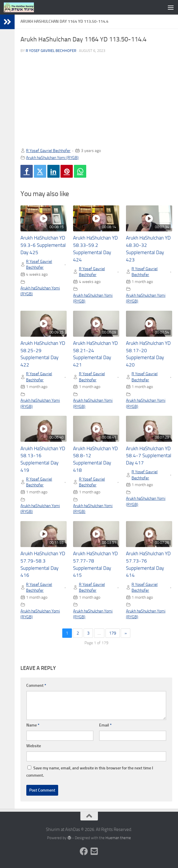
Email (105, 725)
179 (113, 633)
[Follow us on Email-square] (94, 851)
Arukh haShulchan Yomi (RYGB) (52, 158)
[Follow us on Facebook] (84, 851)
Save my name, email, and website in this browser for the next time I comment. (90, 772)
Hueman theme (118, 838)
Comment (36, 686)
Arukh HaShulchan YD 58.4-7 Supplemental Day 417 (149, 456)
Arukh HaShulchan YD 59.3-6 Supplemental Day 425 (43, 245)
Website (34, 746)
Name (33, 725)
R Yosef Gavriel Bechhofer (51, 51)
